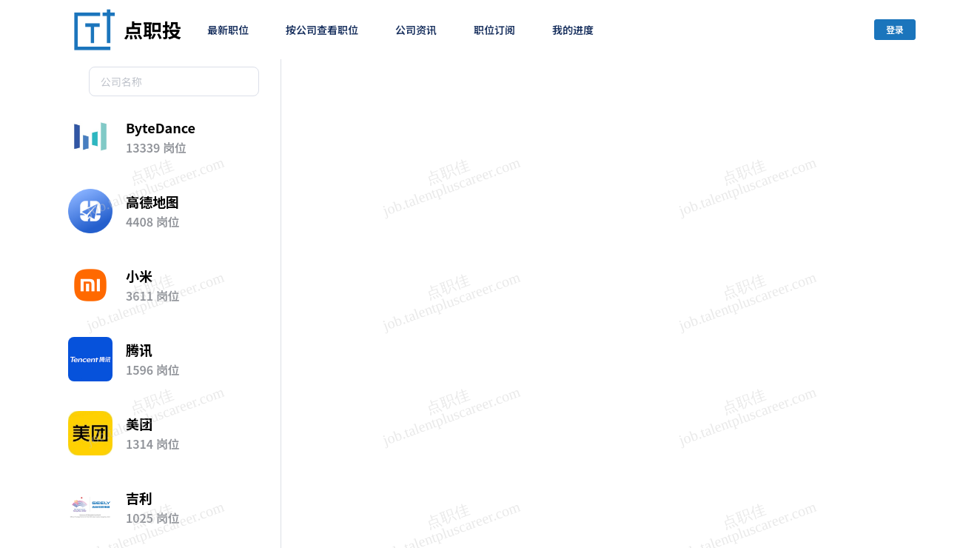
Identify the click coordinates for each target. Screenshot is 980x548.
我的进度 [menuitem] (573, 30)
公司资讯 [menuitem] (416, 30)
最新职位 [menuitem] (228, 30)
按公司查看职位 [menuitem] (322, 30)
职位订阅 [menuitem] (494, 30)
